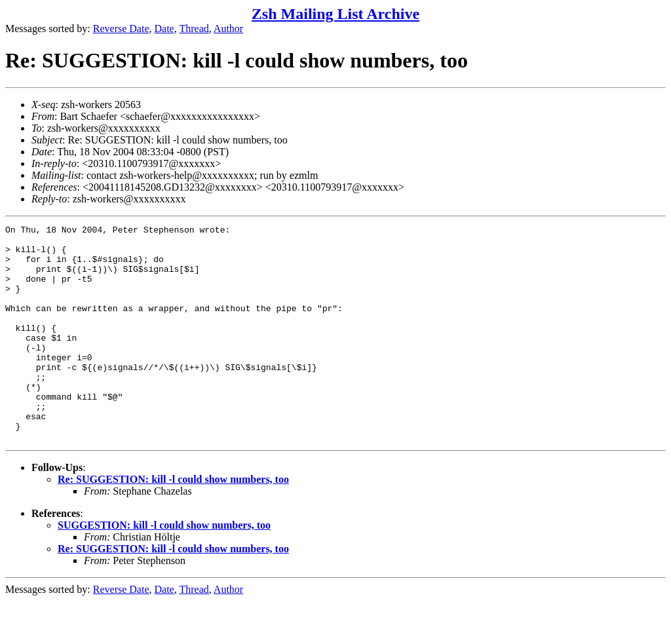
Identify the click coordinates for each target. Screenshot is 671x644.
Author (228, 28)
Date (164, 28)
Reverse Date (121, 28)
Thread (194, 28)
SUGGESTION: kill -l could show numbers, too (164, 568)
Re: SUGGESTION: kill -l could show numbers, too (173, 522)
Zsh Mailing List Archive (335, 14)
